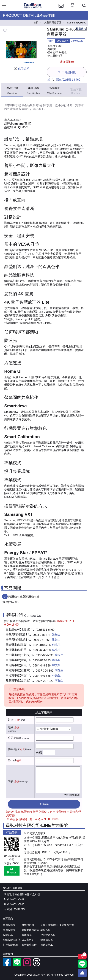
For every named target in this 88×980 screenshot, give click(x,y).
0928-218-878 (42, 635)
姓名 (11, 720)
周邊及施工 (47, 945)
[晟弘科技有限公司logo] (33, 8)
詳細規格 (33, 90)
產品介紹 (12, 90)
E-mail (12, 760)
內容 (11, 781)
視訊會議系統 (48, 935)
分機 (39, 753)
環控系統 (45, 930)
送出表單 (44, 804)
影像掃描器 (47, 940)
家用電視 (27, 935)
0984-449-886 (42, 666)
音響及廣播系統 (49, 925)
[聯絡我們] (61, 9)
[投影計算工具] (72, 9)
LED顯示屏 (28, 940)
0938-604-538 (42, 650)
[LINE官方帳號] (17, 966)
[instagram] (27, 966)
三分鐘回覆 (67, 72)
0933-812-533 (42, 660)
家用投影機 (9, 925)
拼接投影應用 (10, 945)
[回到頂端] (82, 973)
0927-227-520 (45, 681)
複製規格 (81, 29)
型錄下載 (76, 90)
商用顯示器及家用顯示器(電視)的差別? (20, 599)
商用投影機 (9, 930)
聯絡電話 (13, 749)
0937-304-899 (45, 671)
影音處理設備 (29, 945)
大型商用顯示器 (30, 930)
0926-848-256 (42, 645)
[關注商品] (82, 956)
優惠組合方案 (67, 925)
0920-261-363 (42, 640)
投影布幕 (8, 935)
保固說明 (22, 69)
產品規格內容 (33, 105)
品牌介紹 (55, 90)
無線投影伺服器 (12, 940)
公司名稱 (13, 738)
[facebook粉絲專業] (7, 966)
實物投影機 (28, 925)
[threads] (37, 966)
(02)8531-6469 (71, 80)
